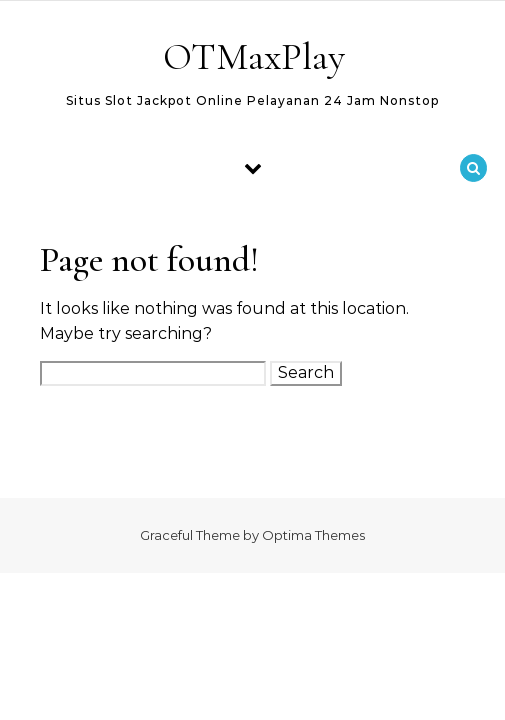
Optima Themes (313, 535)
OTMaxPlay (254, 57)
